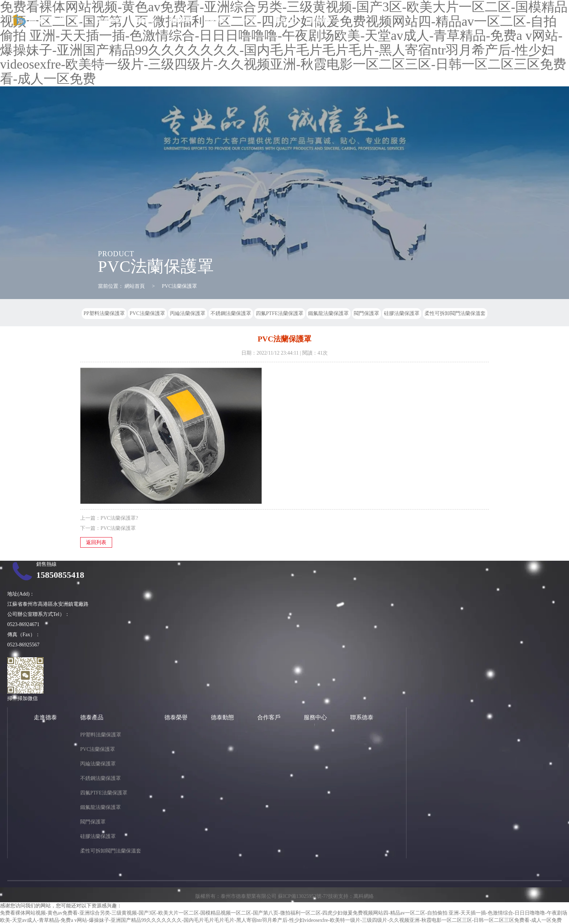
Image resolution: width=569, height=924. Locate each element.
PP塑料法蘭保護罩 (104, 313)
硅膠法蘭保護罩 (402, 313)
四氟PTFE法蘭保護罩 (280, 313)
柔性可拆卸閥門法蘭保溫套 (455, 313)
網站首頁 (135, 286)
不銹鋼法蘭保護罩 (231, 313)
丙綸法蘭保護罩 (188, 313)
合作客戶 (250, 20)
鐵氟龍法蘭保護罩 (328, 313)
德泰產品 (144, 20)
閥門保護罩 (367, 313)
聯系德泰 (321, 20)
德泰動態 (215, 20)
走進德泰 (109, 20)
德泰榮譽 (179, 20)
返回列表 (96, 542)
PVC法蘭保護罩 (179, 286)
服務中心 (286, 20)
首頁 (78, 20)
